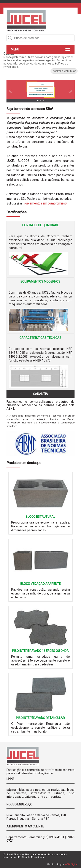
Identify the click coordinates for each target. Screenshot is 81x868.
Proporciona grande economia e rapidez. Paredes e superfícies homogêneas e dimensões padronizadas (40, 526)
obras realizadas (54, 790)
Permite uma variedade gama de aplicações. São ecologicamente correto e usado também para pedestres (40, 660)
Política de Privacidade (31, 857)
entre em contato (50, 797)
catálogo (31, 797)
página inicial (16, 790)
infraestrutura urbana (48, 793)
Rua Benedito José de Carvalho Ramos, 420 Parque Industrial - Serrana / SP (36, 817)
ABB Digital (71, 864)
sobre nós (33, 790)
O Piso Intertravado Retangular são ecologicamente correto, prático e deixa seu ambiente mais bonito (40, 728)
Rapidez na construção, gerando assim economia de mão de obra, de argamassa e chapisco (40, 593)
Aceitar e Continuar (64, 71)
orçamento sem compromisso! (46, 203)
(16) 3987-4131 (53, 837)
